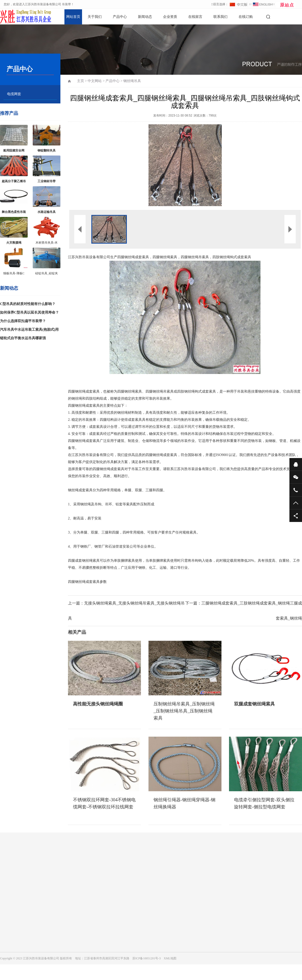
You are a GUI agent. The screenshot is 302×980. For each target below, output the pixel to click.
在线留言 (195, 17)
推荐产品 (9, 113)
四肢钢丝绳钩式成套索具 (232, 257)
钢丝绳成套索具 (87, 391)
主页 (81, 81)
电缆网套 (14, 94)
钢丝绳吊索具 (163, 391)
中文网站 (95, 81)
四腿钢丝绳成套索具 (133, 257)
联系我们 (220, 17)
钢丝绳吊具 (132, 81)
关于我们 (95, 17)
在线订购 (246, 17)
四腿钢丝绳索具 (165, 257)
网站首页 (73, 17)
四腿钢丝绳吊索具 (195, 257)
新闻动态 (145, 17)
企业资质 (170, 17)
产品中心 (120, 17)
